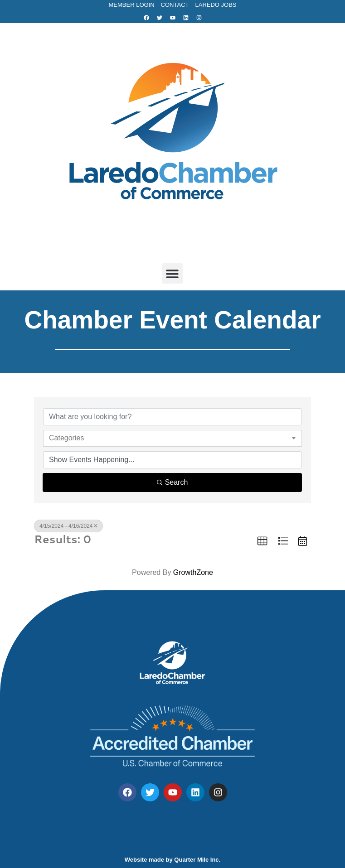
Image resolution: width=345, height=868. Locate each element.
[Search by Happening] (172, 460)
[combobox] (172, 438)
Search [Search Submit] (172, 482)
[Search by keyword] (172, 417)
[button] (172, 273)
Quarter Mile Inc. (197, 860)
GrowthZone (193, 572)
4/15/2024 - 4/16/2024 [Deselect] (68, 526)
